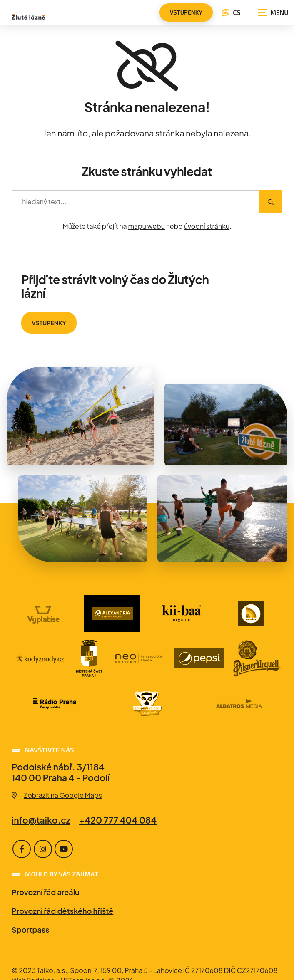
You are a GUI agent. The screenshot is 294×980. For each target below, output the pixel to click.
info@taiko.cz (41, 820)
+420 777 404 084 (118, 820)
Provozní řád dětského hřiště (62, 911)
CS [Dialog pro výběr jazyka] (231, 12)
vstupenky (186, 12)
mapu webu (146, 226)
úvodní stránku (207, 226)
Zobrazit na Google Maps (57, 795)
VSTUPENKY (49, 323)
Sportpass (30, 929)
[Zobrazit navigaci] (273, 12)
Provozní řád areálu (46, 892)
